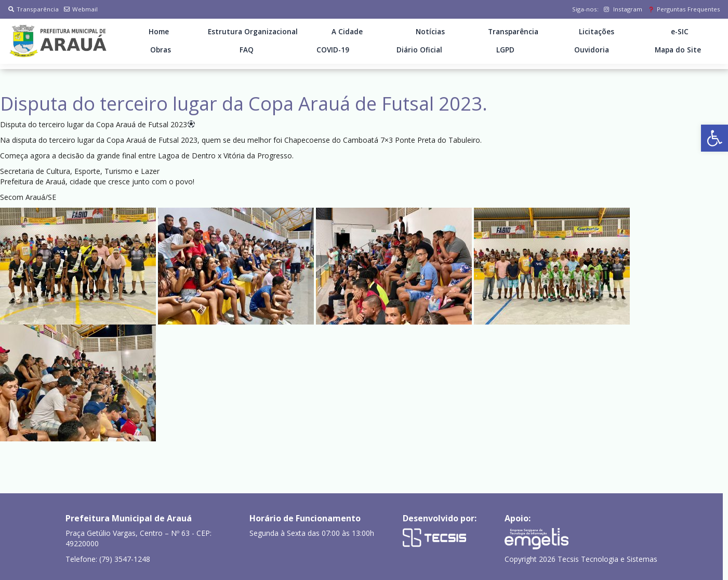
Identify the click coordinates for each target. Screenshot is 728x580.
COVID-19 (333, 50)
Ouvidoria (592, 50)
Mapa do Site (678, 50)
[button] (714, 138)
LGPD (505, 50)
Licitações (597, 32)
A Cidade (347, 32)
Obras (161, 50)
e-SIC (680, 32)
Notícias (430, 32)
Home (159, 32)
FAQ (247, 50)
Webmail (81, 9)
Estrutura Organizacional (253, 32)
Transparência (34, 9)
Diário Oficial (419, 50)
